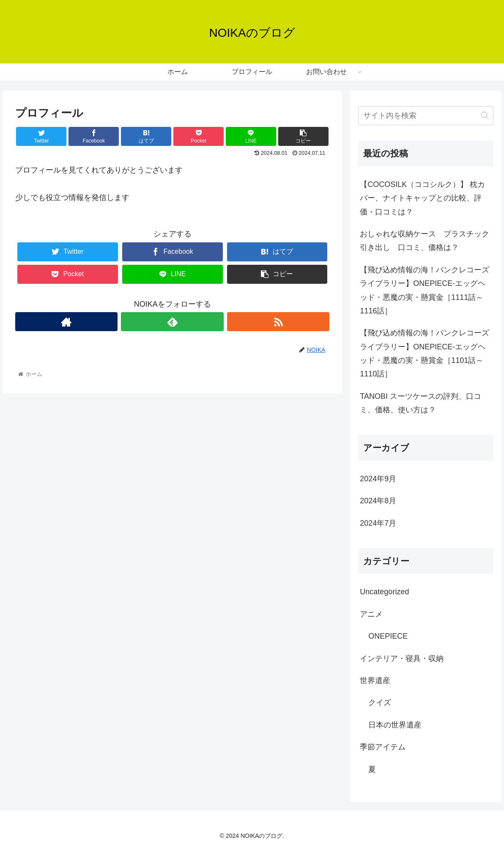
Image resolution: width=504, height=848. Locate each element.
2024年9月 (378, 479)
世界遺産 (375, 681)
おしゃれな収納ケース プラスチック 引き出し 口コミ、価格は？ (427, 241)
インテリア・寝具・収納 (402, 659)
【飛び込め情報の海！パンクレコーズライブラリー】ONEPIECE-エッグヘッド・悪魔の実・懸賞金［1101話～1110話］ (425, 353)
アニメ (371, 614)
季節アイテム (383, 747)
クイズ (380, 703)
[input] (426, 116)
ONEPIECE (388, 636)
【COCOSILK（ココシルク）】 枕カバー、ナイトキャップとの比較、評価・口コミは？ (422, 198)
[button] (485, 115)
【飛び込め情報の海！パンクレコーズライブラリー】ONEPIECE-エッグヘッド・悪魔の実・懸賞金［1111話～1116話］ (425, 290)
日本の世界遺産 (395, 725)
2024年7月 (378, 523)
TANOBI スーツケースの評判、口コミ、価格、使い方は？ (420, 403)
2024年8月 (378, 501)
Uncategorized (384, 592)
